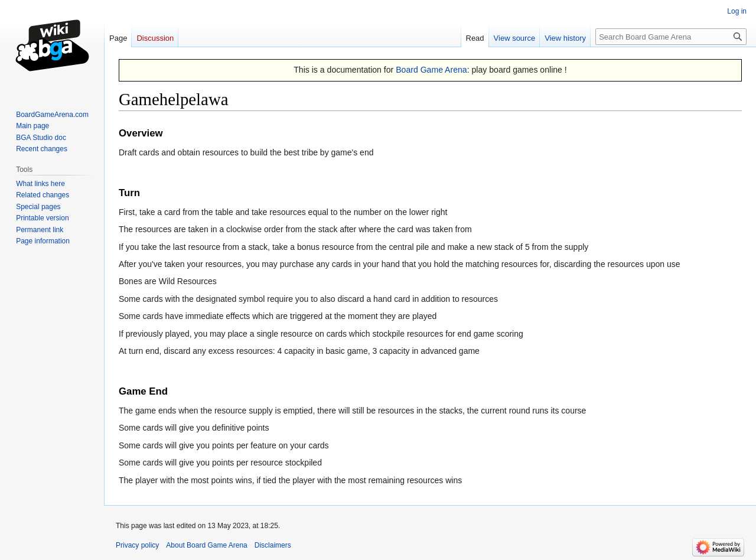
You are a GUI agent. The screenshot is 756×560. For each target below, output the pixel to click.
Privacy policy (137, 545)
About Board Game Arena (206, 545)
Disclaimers (273, 545)
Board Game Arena (431, 70)
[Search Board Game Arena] (671, 37)
